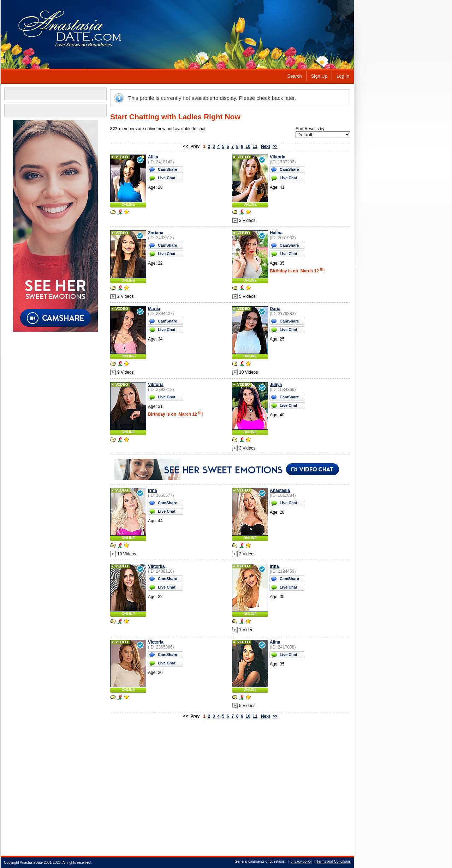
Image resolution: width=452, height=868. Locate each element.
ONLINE (128, 204)
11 (254, 146)
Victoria (155, 642)
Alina (275, 642)
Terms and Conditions (333, 861)
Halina (276, 233)
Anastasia (279, 490)
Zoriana (155, 233)
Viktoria (277, 157)
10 (247, 146)
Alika (153, 157)
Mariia (154, 309)
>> (275, 146)
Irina (152, 490)
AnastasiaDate (31, 863)
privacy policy (301, 861)
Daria (275, 309)
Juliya (275, 385)
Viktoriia (156, 566)
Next (265, 146)
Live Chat (166, 178)
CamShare (167, 169)
